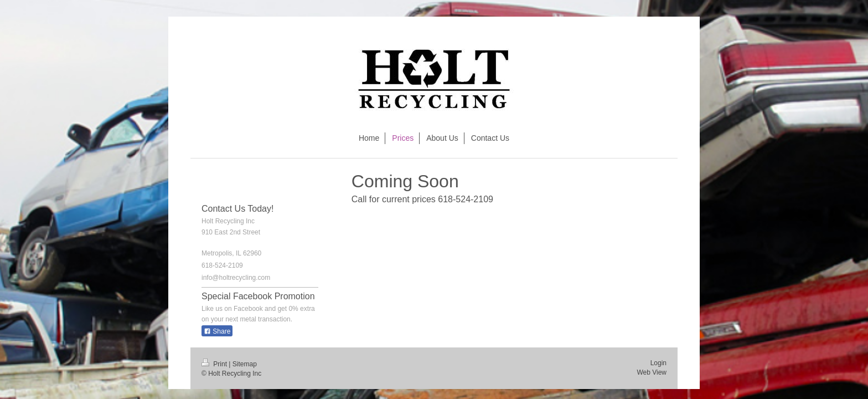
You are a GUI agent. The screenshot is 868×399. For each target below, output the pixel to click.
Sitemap (245, 364)
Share (217, 331)
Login (658, 363)
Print (215, 364)
